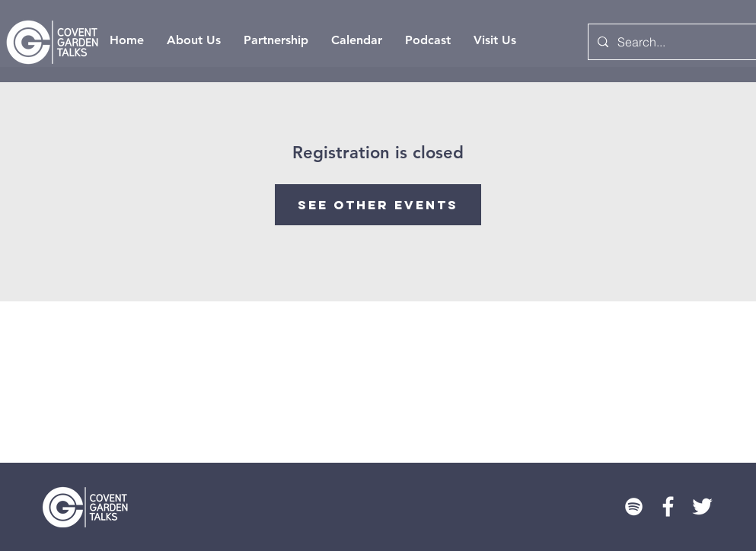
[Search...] (673, 42)
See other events (378, 205)
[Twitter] (702, 506)
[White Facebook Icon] (668, 506)
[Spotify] (634, 506)
